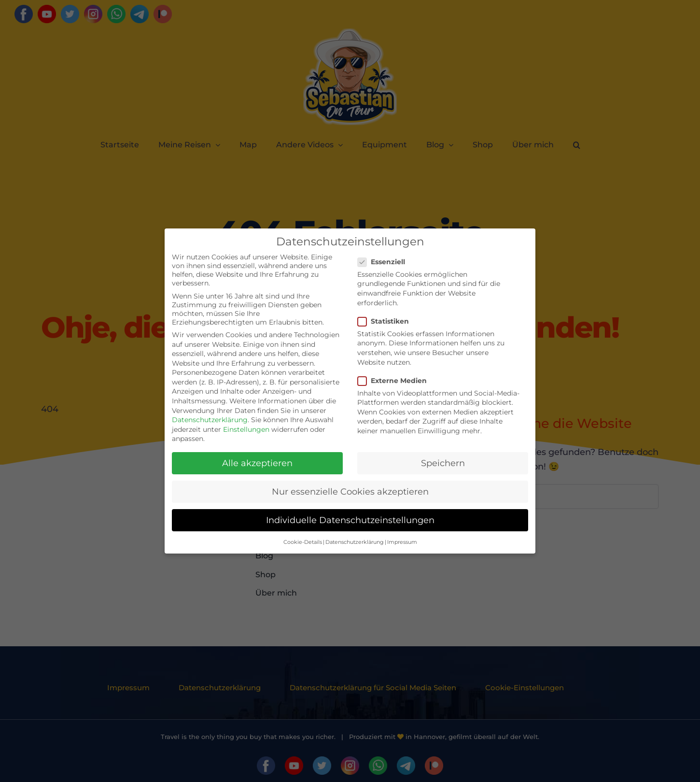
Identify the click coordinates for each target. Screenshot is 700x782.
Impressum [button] (402, 542)
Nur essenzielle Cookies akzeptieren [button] (350, 491)
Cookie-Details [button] (303, 542)
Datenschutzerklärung (210, 420)
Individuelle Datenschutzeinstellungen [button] (350, 520)
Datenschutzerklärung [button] (355, 542)
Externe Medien (396, 381)
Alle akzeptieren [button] (257, 463)
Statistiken (387, 321)
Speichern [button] (443, 463)
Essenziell (385, 262)
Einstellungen (246, 429)
